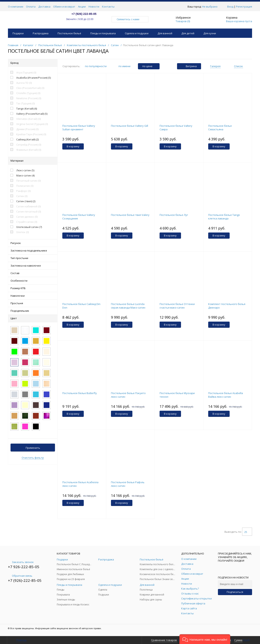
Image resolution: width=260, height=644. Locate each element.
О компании (16, 7)
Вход (230, 7)
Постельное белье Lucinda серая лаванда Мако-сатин (128, 306)
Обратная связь (20, 576)
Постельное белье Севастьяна (220, 128)
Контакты (108, 7)
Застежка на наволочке (33, 266)
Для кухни (210, 33)
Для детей (188, 33)
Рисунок (33, 243)
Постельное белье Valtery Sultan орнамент (79, 128)
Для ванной (165, 33)
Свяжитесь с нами (130, 19)
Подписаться (235, 592)
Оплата (31, 7)
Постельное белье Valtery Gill (130, 126)
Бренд (33, 63)
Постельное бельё (69, 33)
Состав (33, 273)
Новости (94, 7)
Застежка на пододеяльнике (33, 251)
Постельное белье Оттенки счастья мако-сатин (177, 306)
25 (247, 532)
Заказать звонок (21, 562)
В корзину (73, 146)
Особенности (33, 281)
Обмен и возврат (64, 7)
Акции (82, 7)
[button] (205, 639)
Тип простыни (33, 258)
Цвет (33, 318)
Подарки (18, 33)
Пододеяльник (33, 311)
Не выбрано (211, 7)
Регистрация (244, 7)
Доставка (44, 7)
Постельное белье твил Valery (130, 215)
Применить (33, 448)
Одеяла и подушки (137, 33)
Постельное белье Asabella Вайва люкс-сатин (226, 395)
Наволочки (33, 296)
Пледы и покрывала (103, 33)
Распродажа (41, 33)
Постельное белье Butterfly (80, 393)
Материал (33, 161)
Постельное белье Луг (174, 215)
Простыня (33, 303)
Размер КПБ (33, 288)
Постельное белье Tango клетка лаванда (224, 217)
